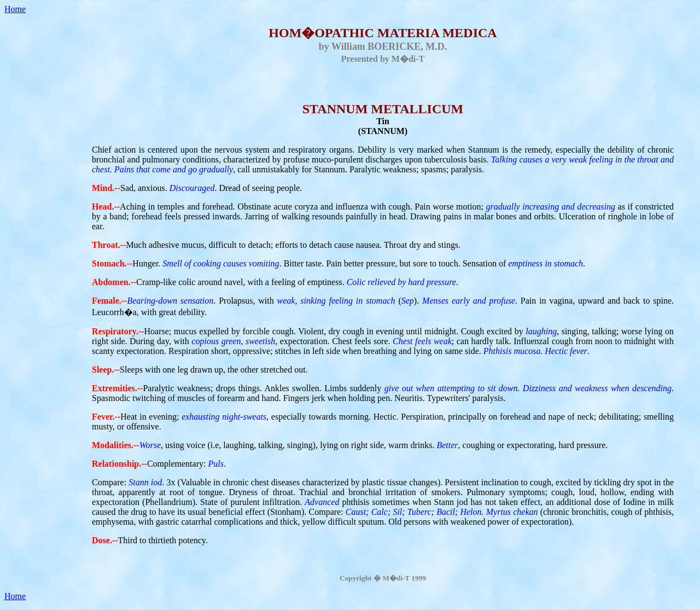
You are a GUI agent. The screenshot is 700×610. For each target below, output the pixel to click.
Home (15, 9)
